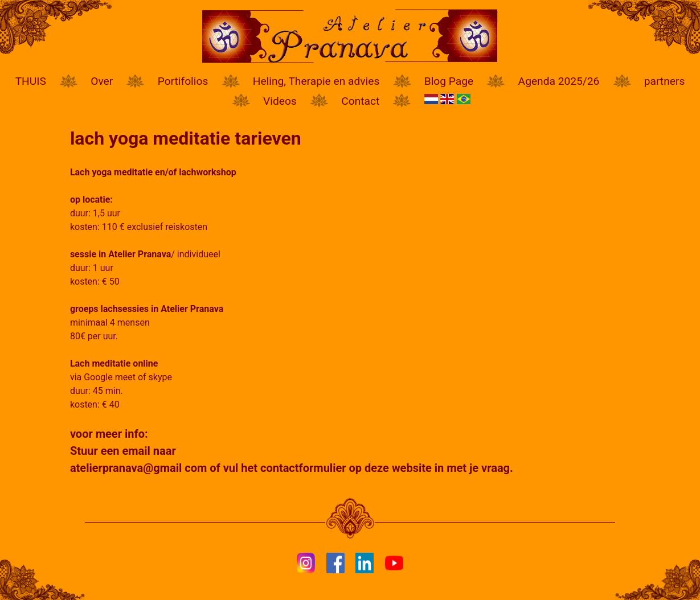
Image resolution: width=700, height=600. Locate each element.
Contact (360, 101)
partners (665, 81)
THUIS (31, 81)
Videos (280, 101)
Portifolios (183, 81)
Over (102, 81)
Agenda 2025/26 (559, 81)
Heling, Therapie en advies (316, 81)
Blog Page (449, 81)
